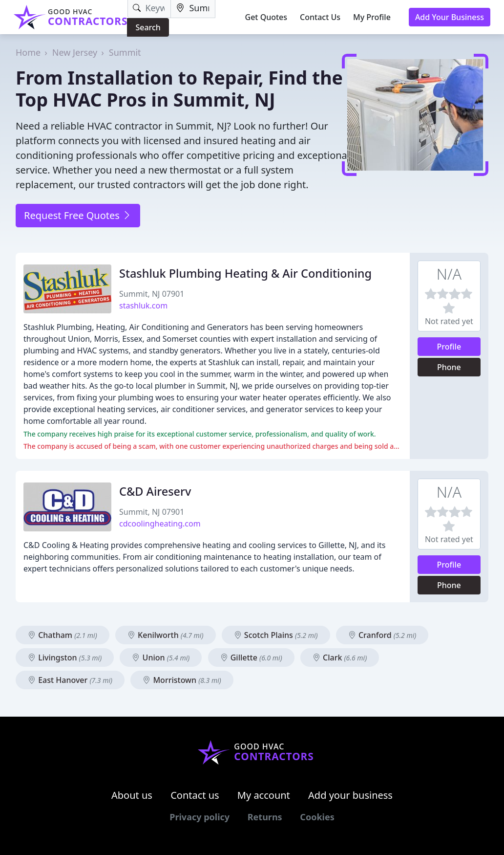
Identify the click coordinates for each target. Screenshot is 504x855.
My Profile (372, 17)
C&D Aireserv (155, 491)
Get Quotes (266, 17)
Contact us (195, 795)
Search (148, 27)
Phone (449, 367)
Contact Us (320, 17)
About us (132, 795)
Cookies (317, 817)
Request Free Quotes (78, 215)
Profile (449, 347)
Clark (340, 658)
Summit (125, 52)
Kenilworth (166, 635)
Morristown (182, 680)
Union (161, 658)
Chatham (63, 635)
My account (264, 795)
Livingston (65, 658)
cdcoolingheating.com (160, 524)
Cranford (382, 635)
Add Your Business (450, 17)
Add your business (350, 795)
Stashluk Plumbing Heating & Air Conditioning (245, 273)
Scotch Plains (276, 635)
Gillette (251, 658)
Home (28, 52)
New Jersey (75, 52)
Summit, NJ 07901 (152, 294)
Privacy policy (199, 817)
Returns (265, 817)
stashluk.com (143, 306)
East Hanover (70, 680)
